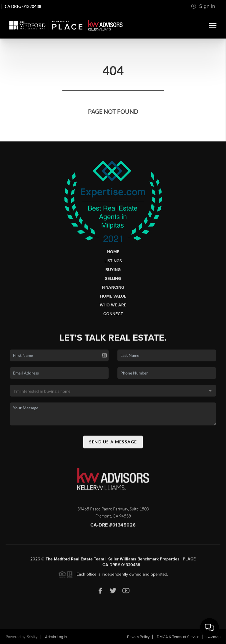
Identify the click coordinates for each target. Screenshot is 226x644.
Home (113, 252)
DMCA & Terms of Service (178, 637)
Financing (113, 287)
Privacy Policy (138, 637)
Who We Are (113, 305)
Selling (113, 279)
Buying (113, 270)
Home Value (113, 296)
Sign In (203, 6)
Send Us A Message (113, 443)
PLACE (189, 561)
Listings (113, 261)
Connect (113, 314)
